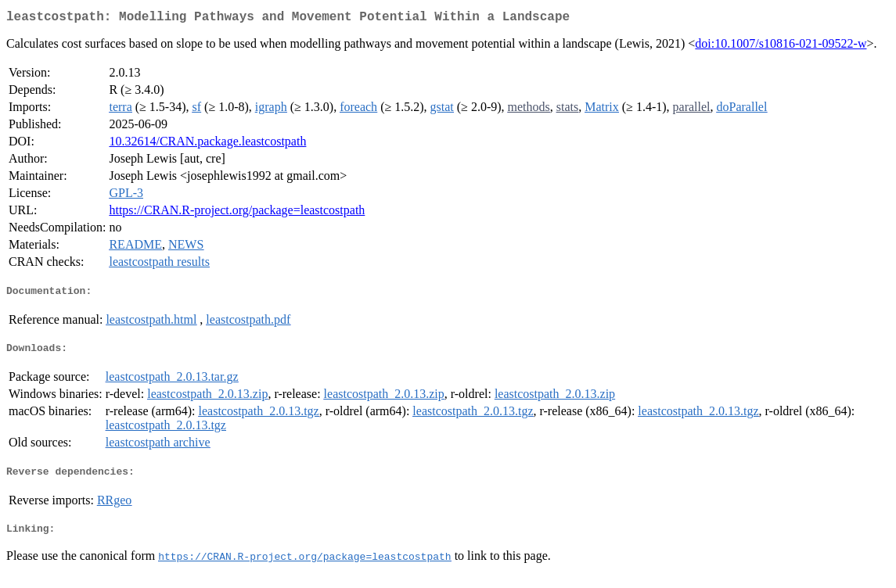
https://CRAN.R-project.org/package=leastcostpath (237, 213)
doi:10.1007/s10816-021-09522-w (781, 47)
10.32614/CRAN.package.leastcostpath (207, 144)
